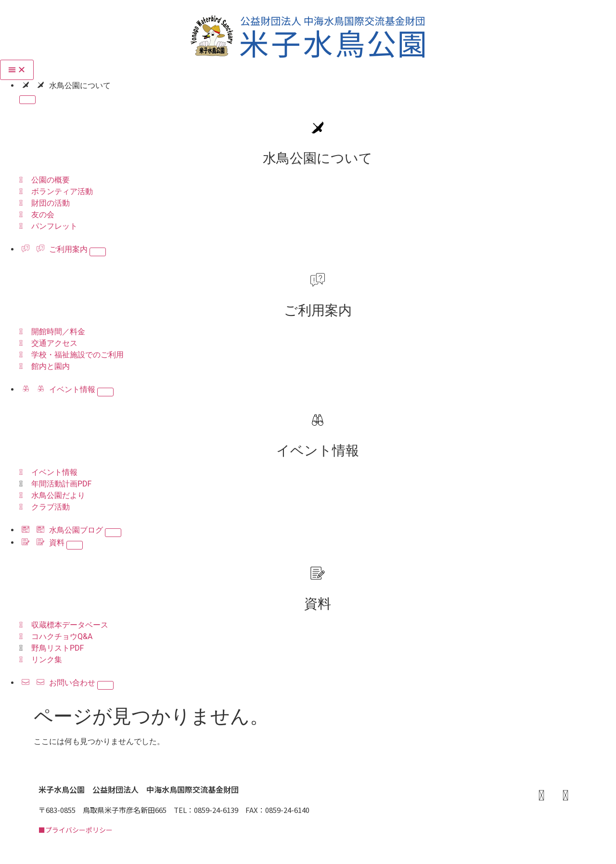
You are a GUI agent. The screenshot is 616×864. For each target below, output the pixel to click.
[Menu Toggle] (17, 70)
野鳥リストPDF (58, 648)
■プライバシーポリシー (76, 830)
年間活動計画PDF (61, 484)
